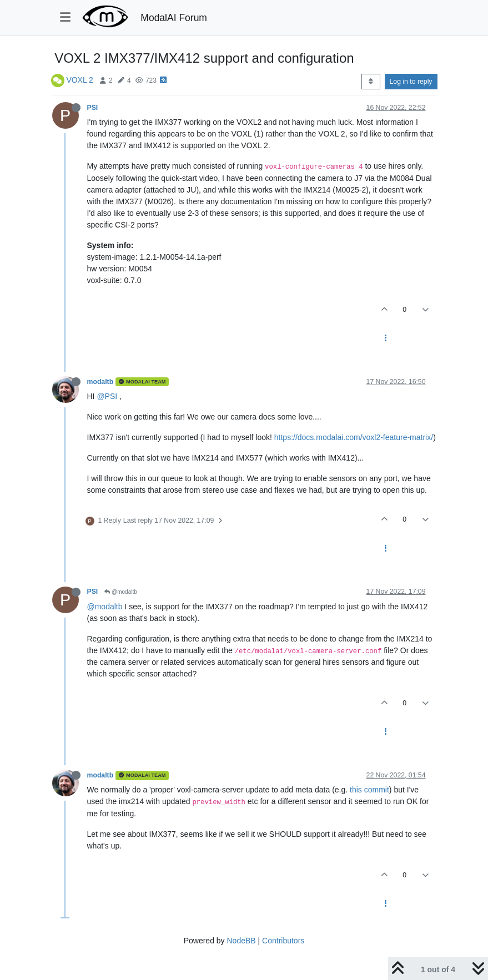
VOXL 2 (80, 80)
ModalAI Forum (174, 18)
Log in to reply (411, 82)
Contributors (283, 941)
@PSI (107, 396)
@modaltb (121, 592)
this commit (369, 790)
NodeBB (241, 941)
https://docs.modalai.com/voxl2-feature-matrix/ (354, 437)
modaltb (100, 382)
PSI (93, 108)
